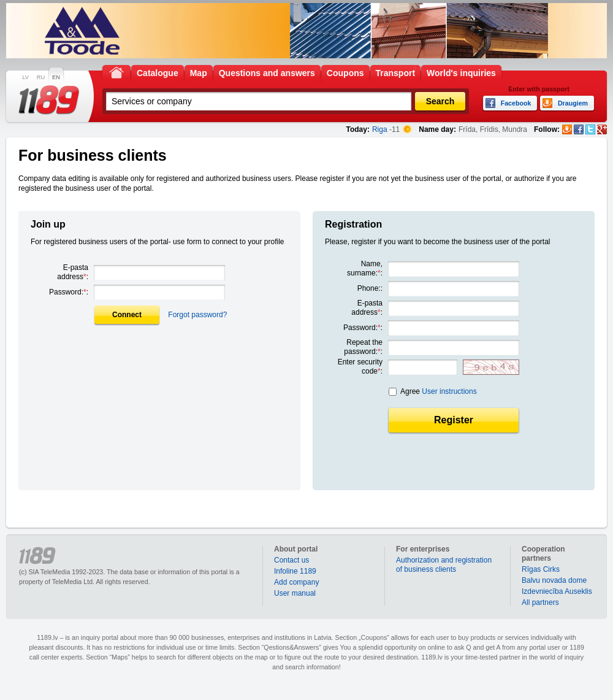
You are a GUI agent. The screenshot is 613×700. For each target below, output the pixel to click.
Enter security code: (360, 367)
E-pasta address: (73, 272)
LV (25, 77)
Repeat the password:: (363, 347)
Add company (296, 582)
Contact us (291, 560)
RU (41, 77)
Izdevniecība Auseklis (557, 591)
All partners (540, 602)
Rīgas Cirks (541, 569)
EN (56, 77)
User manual (295, 593)
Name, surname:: (365, 268)
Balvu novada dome (554, 580)
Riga (380, 129)
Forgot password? (197, 315)
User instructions (449, 391)
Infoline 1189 (295, 571)
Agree (439, 391)
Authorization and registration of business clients (444, 565)
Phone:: (370, 288)
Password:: (69, 292)
